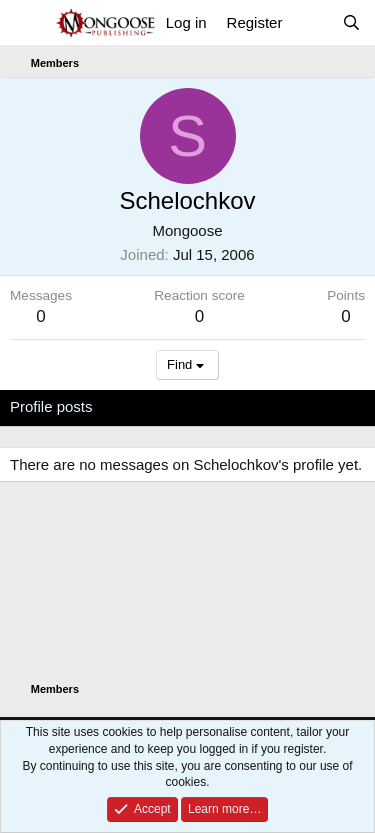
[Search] (351, 22)
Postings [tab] (252, 406)
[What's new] (311, 22)
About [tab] (320, 406)
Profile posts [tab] (51, 406)
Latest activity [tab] (158, 406)
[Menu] (27, 23)
